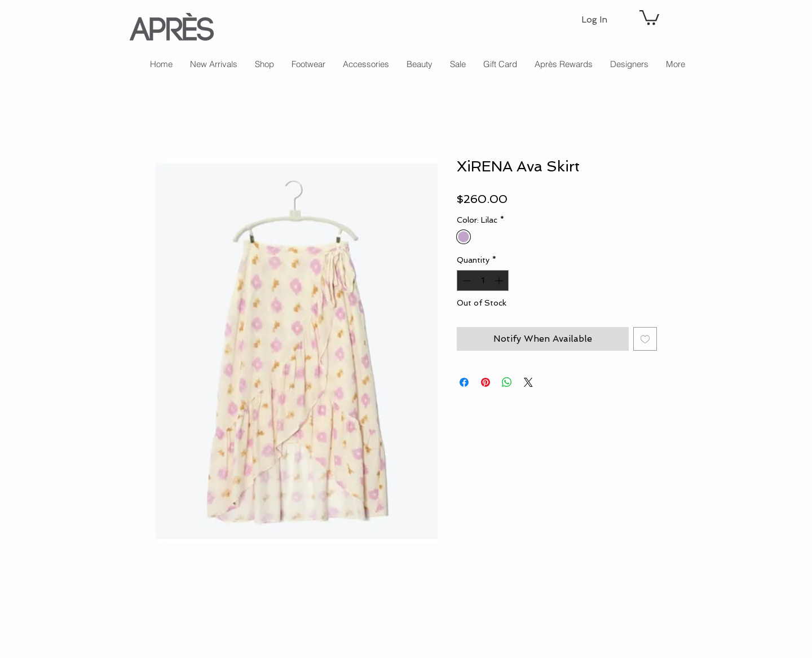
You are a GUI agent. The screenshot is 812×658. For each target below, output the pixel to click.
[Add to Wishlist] (645, 339)
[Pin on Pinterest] (486, 382)
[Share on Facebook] (464, 382)
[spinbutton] (483, 281)
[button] (649, 17)
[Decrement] (465, 281)
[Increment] (500, 281)
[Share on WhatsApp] (507, 382)
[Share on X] (528, 382)
